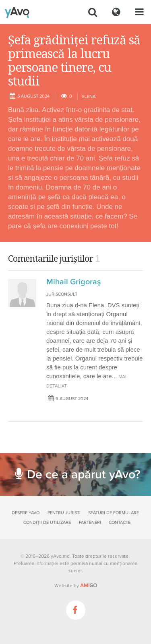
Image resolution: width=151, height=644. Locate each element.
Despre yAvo (26, 513)
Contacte (120, 522)
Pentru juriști (64, 513)
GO (89, 586)
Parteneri (90, 522)
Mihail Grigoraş (73, 282)
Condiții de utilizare (47, 522)
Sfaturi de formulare (114, 513)
